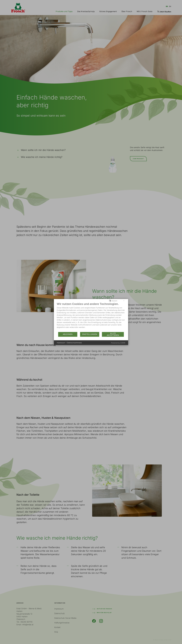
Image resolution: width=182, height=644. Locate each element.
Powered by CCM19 (118, 343)
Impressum (61, 343)
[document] (91, 317)
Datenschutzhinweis (74, 343)
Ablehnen (68, 334)
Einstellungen (90, 334)
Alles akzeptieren (113, 334)
